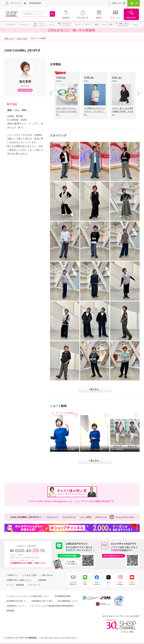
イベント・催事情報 (15, 585)
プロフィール (101, 517)
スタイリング (52, 517)
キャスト (25, 86)
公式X (108, 583)
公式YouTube (132, 583)
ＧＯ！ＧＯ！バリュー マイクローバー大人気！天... (67, 111)
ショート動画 (85, 517)
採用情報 (10, 611)
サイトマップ (35, 585)
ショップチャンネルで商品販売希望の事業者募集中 (52, 606)
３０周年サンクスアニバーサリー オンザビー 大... (95, 111)
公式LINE (85, 583)
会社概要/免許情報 (63, 596)
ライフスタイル (69, 517)
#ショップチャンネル (122, 517)
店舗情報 (42, 580)
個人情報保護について (68, 601)
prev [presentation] (52, 93)
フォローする (25, 90)
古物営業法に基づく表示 (42, 601)
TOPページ (9, 39)
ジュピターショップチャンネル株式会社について (28, 596)
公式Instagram (120, 583)
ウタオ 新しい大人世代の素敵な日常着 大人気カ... (123, 111)
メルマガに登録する (73, 583)
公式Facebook (97, 583)
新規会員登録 (35, 3)
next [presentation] (137, 93)
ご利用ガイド (12, 575)
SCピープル (22, 39)
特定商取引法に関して (16, 601)
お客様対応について (15, 606)
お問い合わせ (47, 575)
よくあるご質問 (30, 575)
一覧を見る (94, 389)
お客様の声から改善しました (19, 580)
